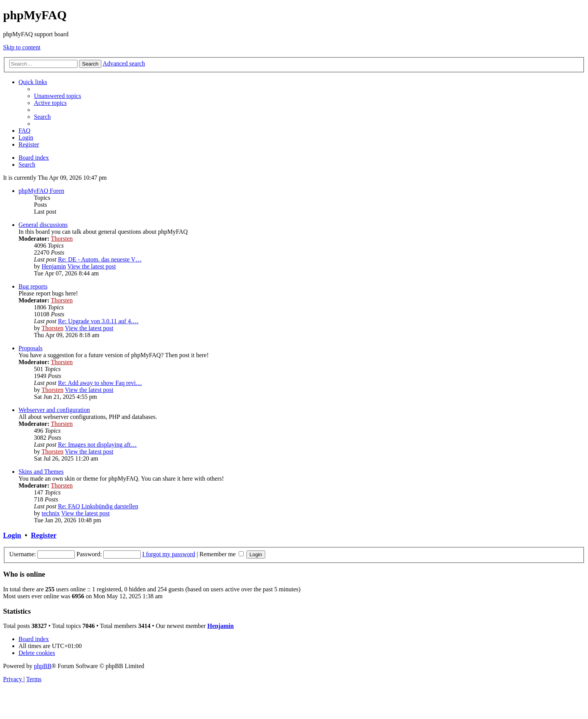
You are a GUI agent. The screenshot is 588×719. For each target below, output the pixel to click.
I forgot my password (169, 554)
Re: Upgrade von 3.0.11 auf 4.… (98, 321)
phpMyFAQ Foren (41, 191)
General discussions (43, 225)
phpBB (43, 666)
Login (12, 535)
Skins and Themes (41, 472)
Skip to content (22, 47)
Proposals (30, 348)
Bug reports (33, 286)
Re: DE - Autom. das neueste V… (100, 259)
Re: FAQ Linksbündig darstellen (98, 506)
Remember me (222, 554)
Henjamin (54, 266)
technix (51, 513)
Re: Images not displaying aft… (97, 445)
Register (44, 535)
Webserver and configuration (54, 410)
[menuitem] (57, 96)
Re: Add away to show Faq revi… (100, 383)
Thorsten (62, 239)
